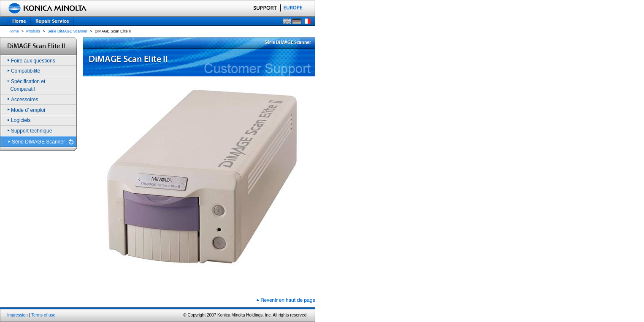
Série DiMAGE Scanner (68, 31)
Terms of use (43, 315)
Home (14, 31)
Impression (18, 315)
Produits (33, 31)
